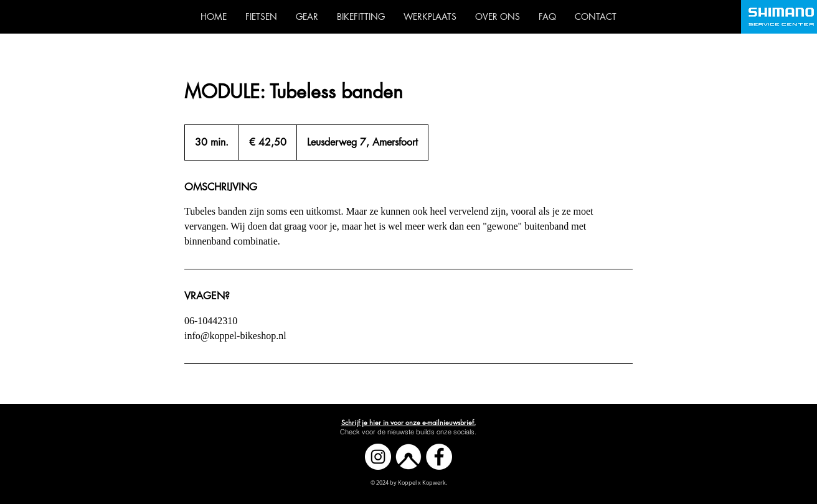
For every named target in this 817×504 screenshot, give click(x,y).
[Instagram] (378, 457)
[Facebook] (439, 457)
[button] (408, 422)
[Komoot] (408, 457)
